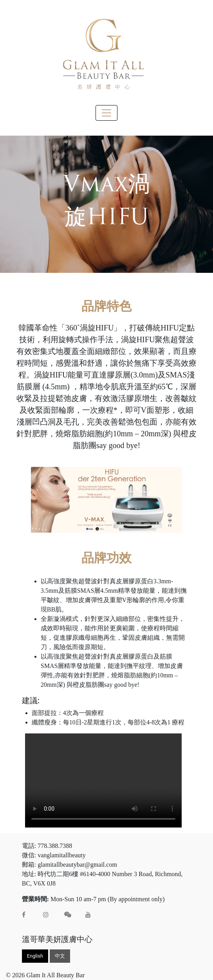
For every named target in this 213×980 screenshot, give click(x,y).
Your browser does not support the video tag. (103, 780)
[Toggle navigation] (106, 113)
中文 (60, 956)
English (35, 956)
